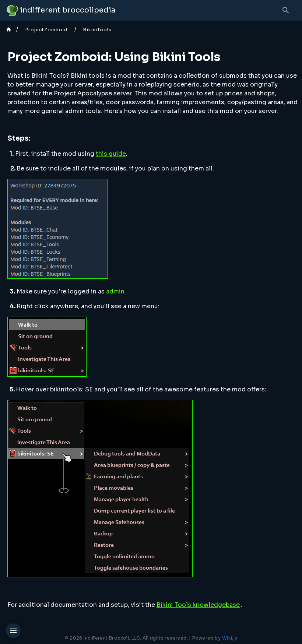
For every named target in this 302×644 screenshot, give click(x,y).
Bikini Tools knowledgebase (198, 605)
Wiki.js (230, 638)
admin (115, 291)
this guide (111, 154)
